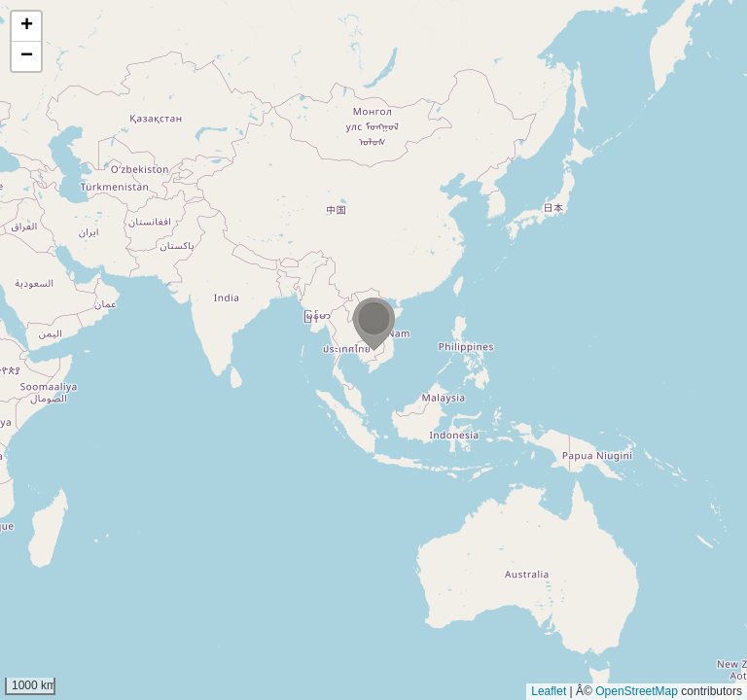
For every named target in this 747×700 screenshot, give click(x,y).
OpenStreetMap (637, 691)
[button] (373, 324)
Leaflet (549, 691)
